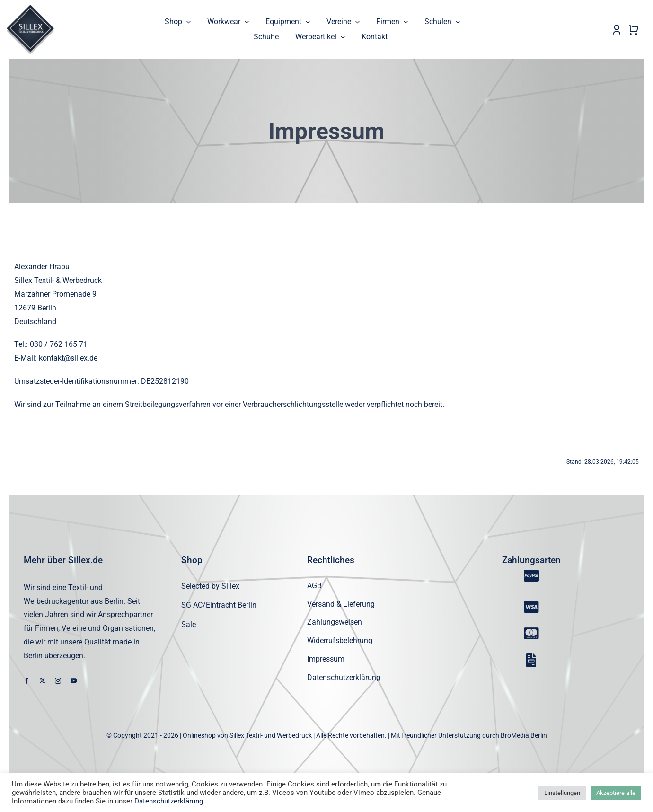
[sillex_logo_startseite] (30, 8)
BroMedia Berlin (524, 735)
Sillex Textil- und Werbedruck (271, 735)
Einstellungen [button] (562, 793)
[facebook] (27, 681)
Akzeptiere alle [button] (616, 793)
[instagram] (58, 681)
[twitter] (42, 681)
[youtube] (74, 681)
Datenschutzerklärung (169, 801)
